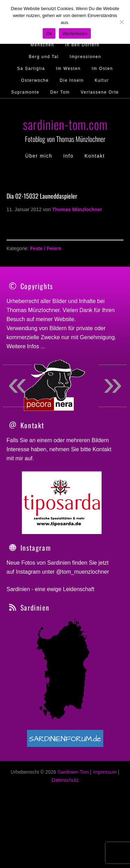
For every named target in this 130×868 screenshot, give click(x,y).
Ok (49, 34)
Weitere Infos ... (26, 346)
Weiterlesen (75, 34)
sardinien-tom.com (65, 124)
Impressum (105, 795)
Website (64, 319)
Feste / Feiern (45, 248)
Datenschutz (65, 803)
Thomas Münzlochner (33, 310)
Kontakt (102, 472)
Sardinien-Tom (73, 795)
